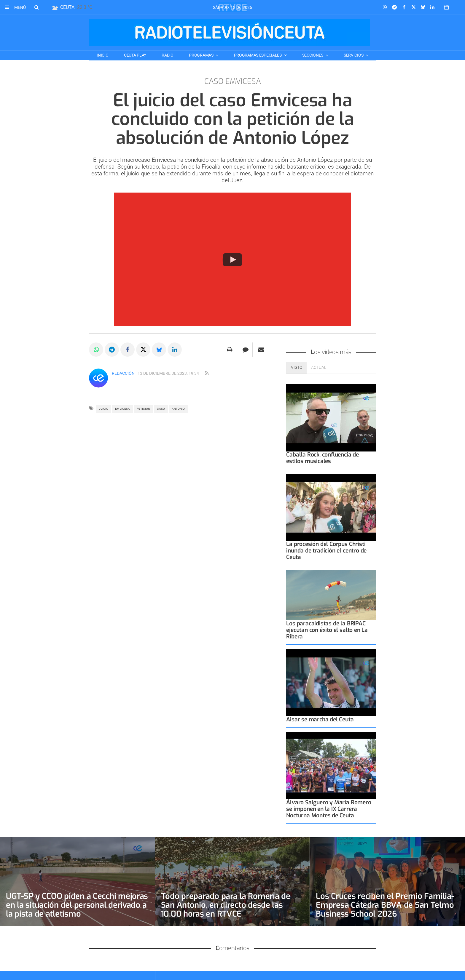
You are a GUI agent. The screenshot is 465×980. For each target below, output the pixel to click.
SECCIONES (313, 55)
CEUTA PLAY (135, 55)
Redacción (123, 373)
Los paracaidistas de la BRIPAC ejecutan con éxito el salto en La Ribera (327, 630)
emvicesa (122, 409)
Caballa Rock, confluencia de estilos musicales (323, 458)
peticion (143, 409)
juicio (103, 409)
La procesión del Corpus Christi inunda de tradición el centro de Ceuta (326, 551)
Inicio (102, 55)
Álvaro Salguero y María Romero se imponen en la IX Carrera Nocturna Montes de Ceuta (329, 809)
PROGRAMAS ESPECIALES (258, 55)
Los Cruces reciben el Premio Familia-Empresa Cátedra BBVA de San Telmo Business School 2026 (386, 905)
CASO (161, 409)
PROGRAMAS (202, 55)
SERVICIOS (354, 55)
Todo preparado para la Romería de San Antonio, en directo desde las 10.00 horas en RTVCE (226, 905)
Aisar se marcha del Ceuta (320, 719)
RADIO (168, 55)
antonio (178, 409)
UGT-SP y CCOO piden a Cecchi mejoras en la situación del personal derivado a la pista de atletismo (74, 905)
